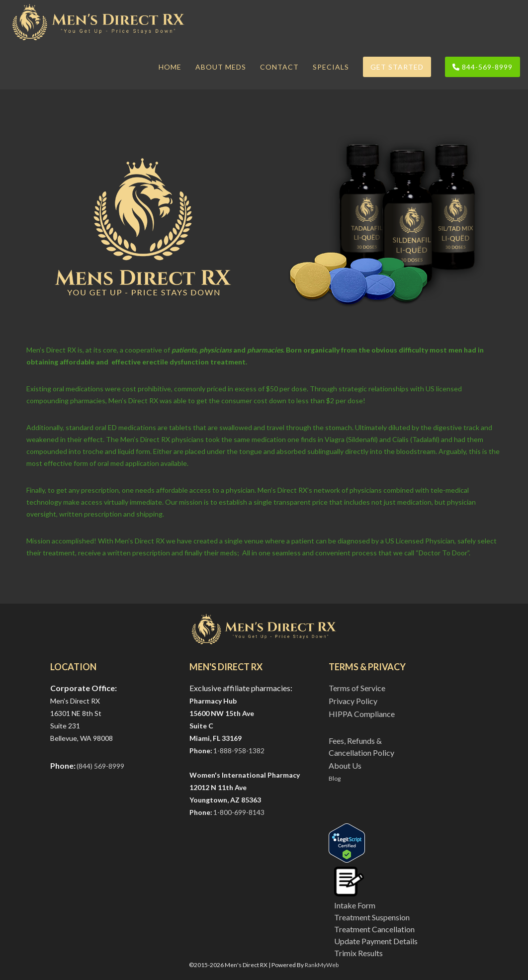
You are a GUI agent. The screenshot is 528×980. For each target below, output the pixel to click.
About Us (345, 765)
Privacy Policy (353, 701)
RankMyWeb (322, 965)
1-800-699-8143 (239, 812)
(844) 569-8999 (100, 766)
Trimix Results (358, 953)
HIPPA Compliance (362, 714)
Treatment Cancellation (374, 929)
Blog (335, 778)
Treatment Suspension (372, 917)
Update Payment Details (376, 941)
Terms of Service (357, 688)
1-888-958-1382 (239, 751)
